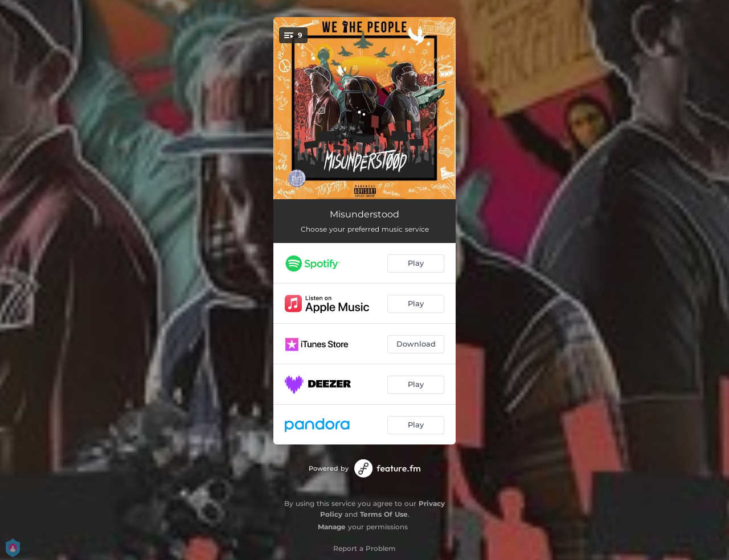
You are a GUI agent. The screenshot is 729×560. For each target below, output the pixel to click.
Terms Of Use (384, 514)
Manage (332, 527)
